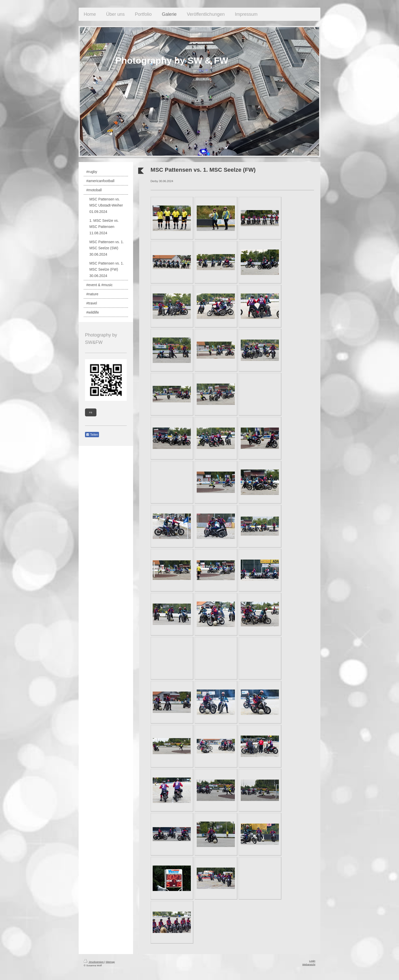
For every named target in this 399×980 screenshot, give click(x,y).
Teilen (92, 435)
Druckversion (94, 962)
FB (91, 412)
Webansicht (309, 964)
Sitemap (110, 962)
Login (312, 961)
